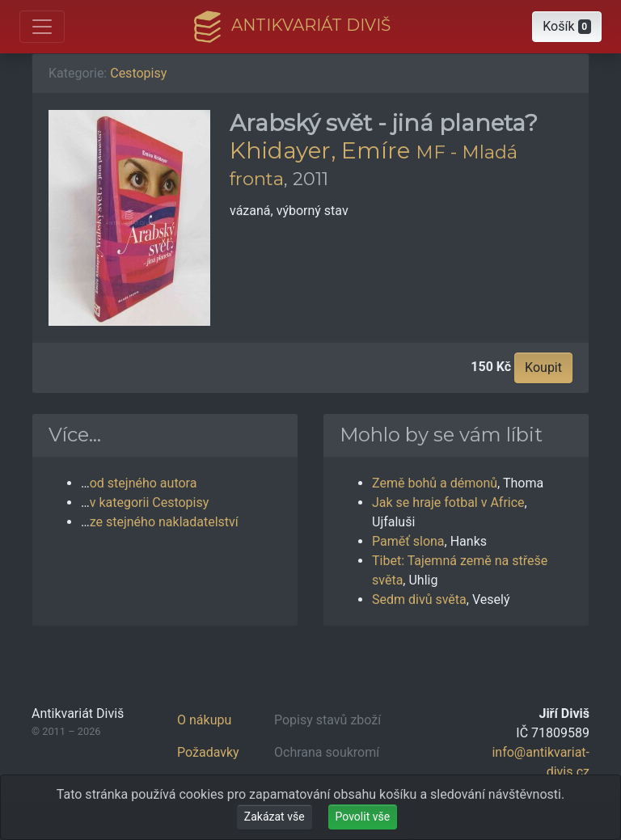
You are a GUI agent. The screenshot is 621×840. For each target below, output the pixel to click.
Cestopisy (138, 73)
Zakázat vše (275, 817)
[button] (567, 27)
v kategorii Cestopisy (150, 502)
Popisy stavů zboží (327, 720)
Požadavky (208, 752)
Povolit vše (363, 817)
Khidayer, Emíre (320, 150)
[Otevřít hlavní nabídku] (42, 27)
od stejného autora (144, 483)
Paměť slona (408, 541)
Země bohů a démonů (435, 483)
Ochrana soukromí (327, 752)
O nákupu (204, 720)
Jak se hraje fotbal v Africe (448, 502)
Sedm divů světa (419, 599)
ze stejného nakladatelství (164, 522)
